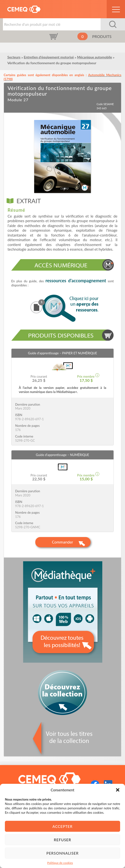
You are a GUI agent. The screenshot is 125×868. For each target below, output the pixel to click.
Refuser (63, 840)
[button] (118, 790)
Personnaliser (62, 853)
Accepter (62, 826)
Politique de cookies (60, 863)
